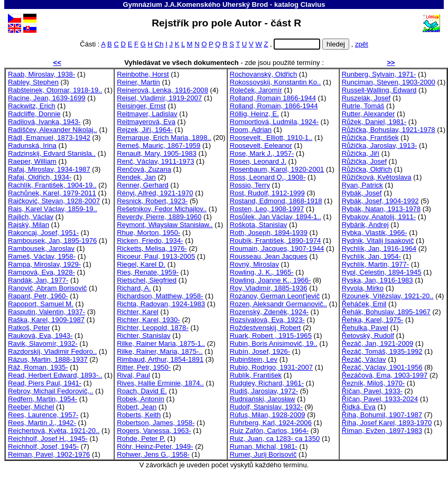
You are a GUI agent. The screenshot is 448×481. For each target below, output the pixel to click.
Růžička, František (370, 138)
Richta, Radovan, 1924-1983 (161, 304)
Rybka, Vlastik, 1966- (375, 233)
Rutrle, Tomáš (363, 106)
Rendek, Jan (136, 177)
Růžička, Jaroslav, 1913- (380, 145)
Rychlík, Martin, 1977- (376, 264)
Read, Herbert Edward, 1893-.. (55, 375)
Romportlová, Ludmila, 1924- (274, 122)
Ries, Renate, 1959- (148, 272)
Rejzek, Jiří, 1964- (145, 130)
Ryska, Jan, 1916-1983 (377, 280)
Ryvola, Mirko (363, 288)
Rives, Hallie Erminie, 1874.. (160, 383)
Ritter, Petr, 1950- (144, 367)
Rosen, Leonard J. (258, 161)
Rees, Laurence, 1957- (43, 415)
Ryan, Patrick (362, 185)
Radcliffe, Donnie (34, 114)
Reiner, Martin (138, 82)
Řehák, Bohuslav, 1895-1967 (386, 312)
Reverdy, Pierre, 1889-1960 (159, 217)
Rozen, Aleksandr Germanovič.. (278, 304)
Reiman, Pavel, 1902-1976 (49, 454)
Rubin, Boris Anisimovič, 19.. (274, 343)
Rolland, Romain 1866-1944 (273, 98)
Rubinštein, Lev (254, 359)
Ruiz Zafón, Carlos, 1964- (269, 431)
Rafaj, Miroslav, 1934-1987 (49, 169)
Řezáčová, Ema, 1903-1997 (385, 375)
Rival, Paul (133, 375)
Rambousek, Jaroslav (41, 248)
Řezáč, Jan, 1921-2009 (378, 343)
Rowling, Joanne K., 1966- (270, 280)
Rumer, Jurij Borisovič (263, 454)
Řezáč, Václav (364, 359)
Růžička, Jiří (361, 153)
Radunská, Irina (32, 145)
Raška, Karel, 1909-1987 (46, 320)
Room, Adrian (251, 130)
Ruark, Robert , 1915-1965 (271, 336)
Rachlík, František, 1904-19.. (52, 185)
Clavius (313, 4)
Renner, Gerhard (143, 185)
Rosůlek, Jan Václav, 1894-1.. (276, 217)
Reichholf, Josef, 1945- (43, 446)
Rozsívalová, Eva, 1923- (267, 320)
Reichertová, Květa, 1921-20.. (54, 431)
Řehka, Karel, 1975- (373, 320)
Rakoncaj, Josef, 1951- (43, 233)
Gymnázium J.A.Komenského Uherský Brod (195, 4)
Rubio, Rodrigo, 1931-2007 (271, 367)
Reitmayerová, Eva (146, 122)
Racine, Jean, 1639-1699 (47, 98)
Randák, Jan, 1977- (38, 280)
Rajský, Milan (29, 225)
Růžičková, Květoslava (377, 177)
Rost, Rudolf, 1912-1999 (267, 193)
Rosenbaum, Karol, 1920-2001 (277, 169)
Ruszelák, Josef (366, 98)
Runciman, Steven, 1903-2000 (389, 82)
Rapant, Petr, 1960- (38, 296)
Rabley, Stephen (33, 82)
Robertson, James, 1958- (156, 423)
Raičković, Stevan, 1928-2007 (54, 201)
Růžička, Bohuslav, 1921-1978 (389, 130)
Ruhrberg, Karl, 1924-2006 (271, 423)
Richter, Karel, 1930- (148, 320)
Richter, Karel (138, 312)
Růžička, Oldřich (367, 169)
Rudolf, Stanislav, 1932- (266, 407)
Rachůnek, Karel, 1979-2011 (52, 193)
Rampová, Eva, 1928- (41, 272)
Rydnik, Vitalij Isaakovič (378, 240)
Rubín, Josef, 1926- (260, 351)
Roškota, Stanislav (259, 225)
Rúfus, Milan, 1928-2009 (268, 415)
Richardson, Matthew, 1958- (160, 296)
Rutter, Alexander (368, 114)
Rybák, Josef (362, 193)
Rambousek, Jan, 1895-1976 (52, 240)
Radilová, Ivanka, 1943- (44, 122)
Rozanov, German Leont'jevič (275, 296)
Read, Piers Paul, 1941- (45, 383)
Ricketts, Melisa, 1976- (152, 248)
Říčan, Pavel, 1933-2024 (380, 399)
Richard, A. (134, 288)
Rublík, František (256, 375)
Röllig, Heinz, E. (254, 114)
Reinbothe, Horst (143, 74)
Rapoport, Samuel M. (41, 304)
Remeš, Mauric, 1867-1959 (158, 145)
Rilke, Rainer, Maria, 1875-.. (160, 351)
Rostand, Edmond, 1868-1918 (276, 201)
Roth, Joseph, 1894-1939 (269, 233)
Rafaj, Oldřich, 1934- (40, 177)
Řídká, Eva (359, 407)
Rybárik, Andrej (365, 225)
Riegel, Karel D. (141, 264)
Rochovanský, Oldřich (264, 74)
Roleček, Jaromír (256, 90)
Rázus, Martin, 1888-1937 (48, 359)
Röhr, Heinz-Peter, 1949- (155, 446)
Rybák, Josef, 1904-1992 (380, 201)
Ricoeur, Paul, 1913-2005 (156, 256)
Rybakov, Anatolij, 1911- (379, 217)
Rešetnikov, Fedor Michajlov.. (162, 209)
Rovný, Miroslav (254, 264)
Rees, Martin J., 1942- (42, 423)
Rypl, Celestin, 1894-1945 (382, 272)
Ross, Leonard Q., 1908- (268, 177)
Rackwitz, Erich (32, 106)
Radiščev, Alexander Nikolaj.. (53, 130)
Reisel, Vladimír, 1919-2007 (159, 98)
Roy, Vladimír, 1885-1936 (269, 288)
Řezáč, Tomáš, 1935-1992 (382, 351)
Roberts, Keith (139, 415)
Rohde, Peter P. (141, 438)
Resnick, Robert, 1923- (152, 201)
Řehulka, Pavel (365, 328)
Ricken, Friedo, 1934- (150, 240)
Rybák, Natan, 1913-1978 (381, 209)
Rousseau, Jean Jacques (269, 256)
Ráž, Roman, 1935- (38, 367)
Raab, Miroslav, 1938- (41, 74)
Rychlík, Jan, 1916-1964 (379, 248)
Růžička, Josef (364, 161)
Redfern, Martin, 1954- (43, 399)
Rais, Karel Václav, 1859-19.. (53, 209)
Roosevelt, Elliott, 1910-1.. (271, 138)
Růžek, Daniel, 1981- (374, 122)
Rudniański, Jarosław (263, 399)
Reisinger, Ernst (141, 106)
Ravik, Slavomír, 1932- (43, 343)
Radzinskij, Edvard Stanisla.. (52, 153)
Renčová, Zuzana (144, 169)
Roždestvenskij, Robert (265, 328)
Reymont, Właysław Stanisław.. (165, 225)
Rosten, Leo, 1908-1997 (267, 209)
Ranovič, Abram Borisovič (47, 288)
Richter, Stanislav (143, 336)
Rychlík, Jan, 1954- (371, 256)
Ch (159, 44)
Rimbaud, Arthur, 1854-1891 (160, 359)
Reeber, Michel (31, 407)
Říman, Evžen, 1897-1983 (382, 431)
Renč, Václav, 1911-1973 (155, 161)
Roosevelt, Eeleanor (261, 145)
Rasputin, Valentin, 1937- (46, 312)
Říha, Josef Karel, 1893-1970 (387, 423)
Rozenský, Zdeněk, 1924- (269, 312)
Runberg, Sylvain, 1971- (379, 74)
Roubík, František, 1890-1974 (276, 240)
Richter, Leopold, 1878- (153, 328)
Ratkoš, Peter (29, 328)
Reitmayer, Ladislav (147, 114)
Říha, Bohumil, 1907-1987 (382, 415)
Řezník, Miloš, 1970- (374, 383)
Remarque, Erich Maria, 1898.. (164, 138)
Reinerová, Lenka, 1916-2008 (162, 90)
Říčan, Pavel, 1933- (372, 391)
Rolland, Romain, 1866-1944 (274, 106)
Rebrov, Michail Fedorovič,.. (51, 391)
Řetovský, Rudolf (368, 336)
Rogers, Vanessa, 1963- (154, 431)
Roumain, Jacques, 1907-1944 (277, 248)
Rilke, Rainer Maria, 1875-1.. (161, 343)
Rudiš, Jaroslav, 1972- (264, 391)
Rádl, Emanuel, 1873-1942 (49, 138)
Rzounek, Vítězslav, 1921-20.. (388, 296)
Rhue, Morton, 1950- (148, 233)
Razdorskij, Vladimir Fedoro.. (52, 351)
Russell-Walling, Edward (379, 90)
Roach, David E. (142, 391)
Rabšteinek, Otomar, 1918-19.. (55, 90)
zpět (362, 44)
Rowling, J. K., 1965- (262, 272)
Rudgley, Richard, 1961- (267, 383)
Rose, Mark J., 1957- (262, 153)
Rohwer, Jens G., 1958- (153, 454)
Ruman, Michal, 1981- (264, 446)
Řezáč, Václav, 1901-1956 (382, 367)
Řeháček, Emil (364, 304)
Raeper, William (32, 161)
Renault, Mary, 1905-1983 (157, 153)
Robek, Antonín (141, 399)
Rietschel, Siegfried (147, 280)
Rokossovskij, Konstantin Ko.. (276, 82)
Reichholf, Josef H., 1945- (48, 438)
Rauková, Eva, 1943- (40, 336)
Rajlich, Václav (31, 217)
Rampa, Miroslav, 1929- (44, 264)
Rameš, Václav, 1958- (42, 256)
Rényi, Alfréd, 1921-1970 (155, 193)
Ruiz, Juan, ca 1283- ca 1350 (275, 438)
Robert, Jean (137, 407)
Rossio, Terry (250, 185)
